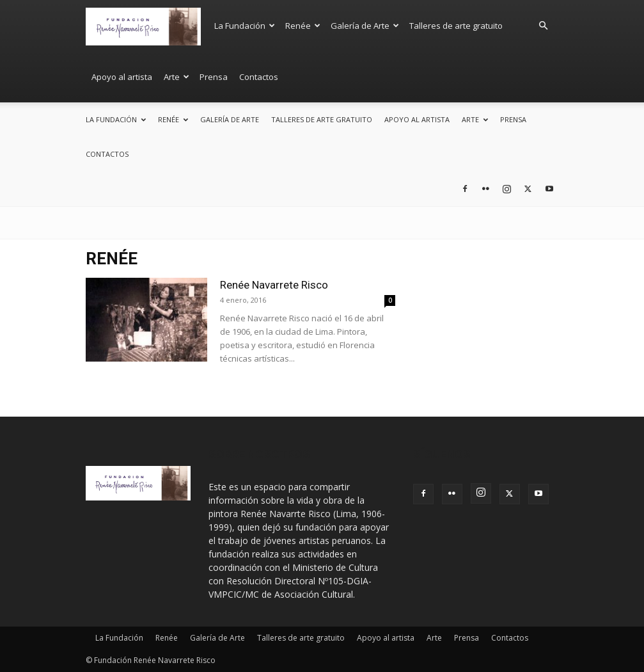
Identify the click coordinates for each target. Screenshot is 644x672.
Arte (177, 77)
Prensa (214, 77)
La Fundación (245, 26)
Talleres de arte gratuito (456, 26)
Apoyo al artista (122, 77)
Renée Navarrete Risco (274, 285)
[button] (544, 26)
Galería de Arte (365, 26)
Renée (303, 26)
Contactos (259, 77)
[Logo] (147, 25)
